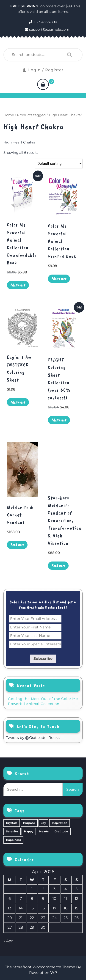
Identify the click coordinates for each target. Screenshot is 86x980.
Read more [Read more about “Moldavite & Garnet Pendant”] (17, 545)
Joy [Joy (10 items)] (43, 823)
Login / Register (43, 70)
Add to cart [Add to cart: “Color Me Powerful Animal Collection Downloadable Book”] (18, 285)
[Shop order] (59, 164)
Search (68, 55)
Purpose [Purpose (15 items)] (29, 823)
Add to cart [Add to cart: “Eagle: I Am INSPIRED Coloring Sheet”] (18, 402)
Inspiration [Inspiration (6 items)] (60, 823)
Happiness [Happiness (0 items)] (13, 840)
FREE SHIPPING (25, 6)
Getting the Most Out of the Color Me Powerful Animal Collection (43, 701)
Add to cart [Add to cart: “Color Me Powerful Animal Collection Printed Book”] (59, 279)
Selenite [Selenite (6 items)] (12, 831)
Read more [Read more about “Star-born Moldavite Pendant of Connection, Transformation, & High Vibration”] (58, 566)
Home (9, 115)
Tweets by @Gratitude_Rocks (33, 738)
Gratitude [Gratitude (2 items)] (61, 831)
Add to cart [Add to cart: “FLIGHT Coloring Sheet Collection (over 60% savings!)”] (59, 420)
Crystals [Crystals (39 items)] (12, 823)
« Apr (8, 941)
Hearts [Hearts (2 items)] (44, 831)
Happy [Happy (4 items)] (29, 831)
